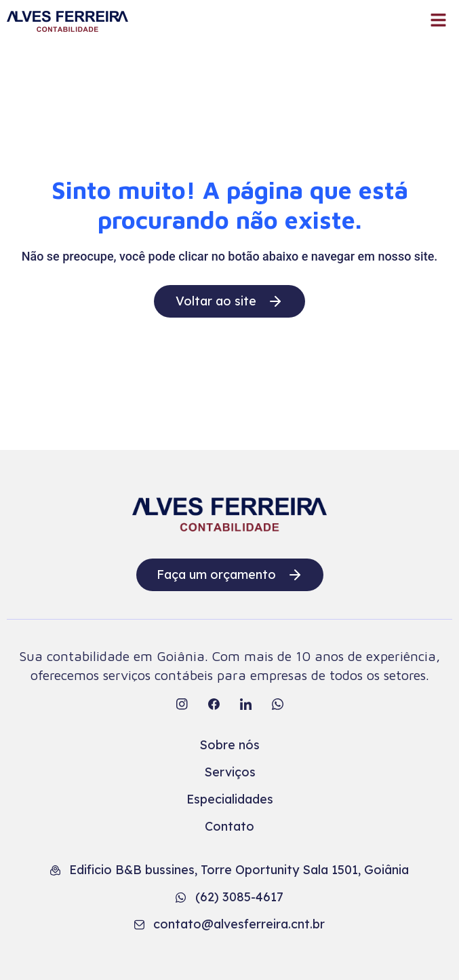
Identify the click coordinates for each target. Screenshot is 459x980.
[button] (439, 21)
